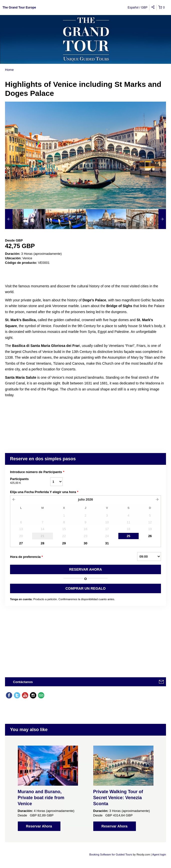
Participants (30, 481)
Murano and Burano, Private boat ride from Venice (41, 798)
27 (21, 543)
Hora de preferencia (26, 557)
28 (42, 543)
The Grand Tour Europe (19, 8)
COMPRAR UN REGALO (85, 588)
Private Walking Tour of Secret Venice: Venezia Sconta (118, 798)
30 (85, 543)
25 (128, 536)
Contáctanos (23, 682)
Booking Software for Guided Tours (111, 854)
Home (9, 70)
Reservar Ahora (39, 826)
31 (107, 543)
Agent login (159, 854)
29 (64, 543)
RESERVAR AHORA (85, 569)
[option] (25, 219)
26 (150, 536)
